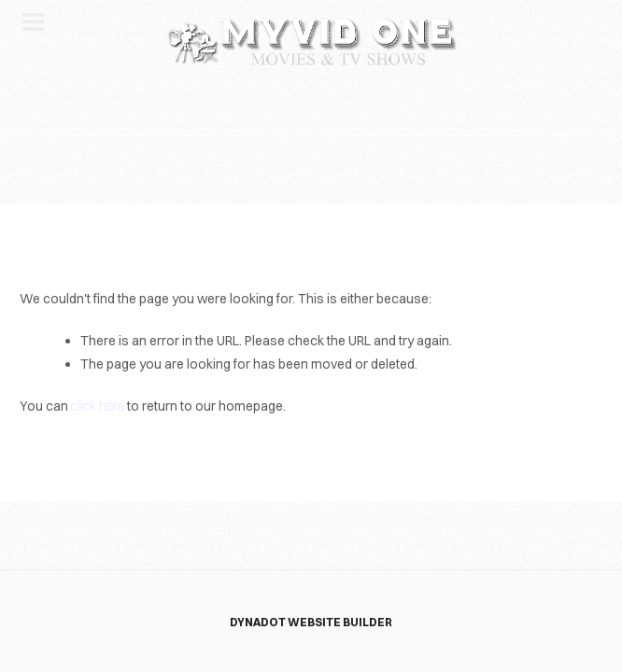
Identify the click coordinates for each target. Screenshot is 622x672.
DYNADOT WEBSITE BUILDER (311, 622)
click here (98, 406)
